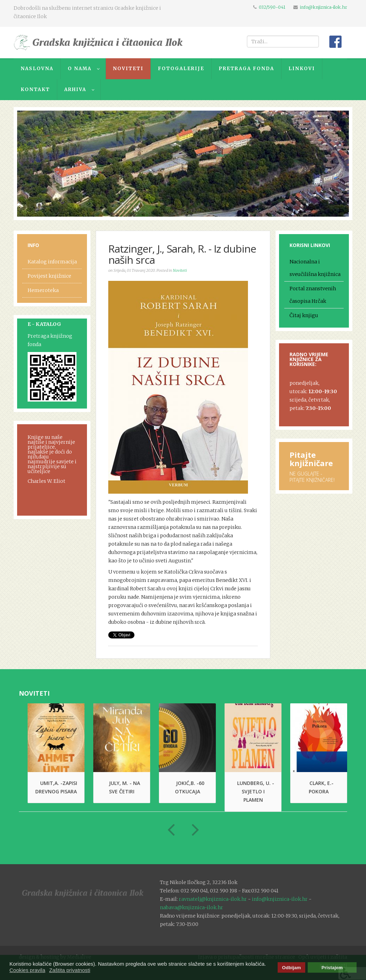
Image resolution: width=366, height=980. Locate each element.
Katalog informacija (52, 262)
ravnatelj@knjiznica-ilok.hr (213, 899)
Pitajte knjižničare (311, 459)
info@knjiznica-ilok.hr (324, 7)
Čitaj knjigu (304, 315)
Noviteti (180, 270)
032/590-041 (272, 7)
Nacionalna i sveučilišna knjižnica (315, 268)
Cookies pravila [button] (27, 970)
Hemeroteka (43, 290)
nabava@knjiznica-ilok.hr (192, 907)
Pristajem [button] (332, 968)
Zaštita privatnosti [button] (70, 970)
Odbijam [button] (291, 968)
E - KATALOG (44, 324)
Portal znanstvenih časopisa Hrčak (313, 295)
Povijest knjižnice (49, 276)
